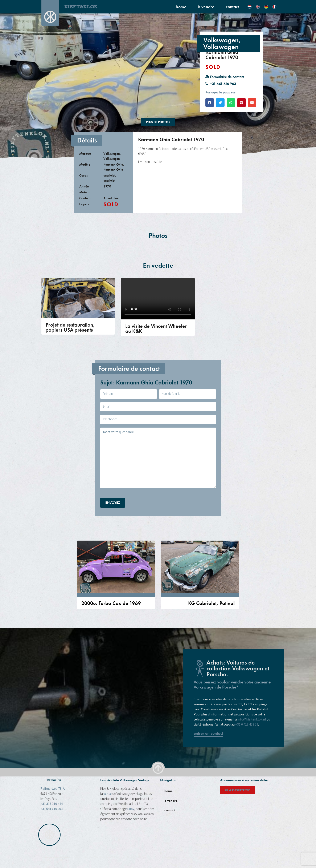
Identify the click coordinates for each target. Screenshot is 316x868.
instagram (206, 857)
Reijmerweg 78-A (53, 789)
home (181, 7)
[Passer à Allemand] (266, 7)
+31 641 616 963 (52, 809)
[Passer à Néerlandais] (250, 7)
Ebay (131, 809)
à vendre (206, 7)
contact (232, 7)
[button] (210, 103)
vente (108, 794)
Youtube (222, 857)
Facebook (190, 857)
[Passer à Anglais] (258, 7)
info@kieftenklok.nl (252, 719)
